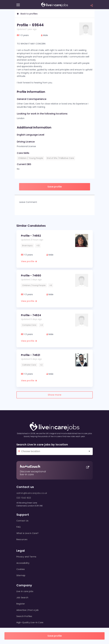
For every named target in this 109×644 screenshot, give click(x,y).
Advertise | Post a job (28, 610)
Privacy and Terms (26, 557)
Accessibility (23, 563)
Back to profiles (27, 14)
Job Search (22, 598)
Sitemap (21, 575)
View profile (29, 261)
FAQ (19, 527)
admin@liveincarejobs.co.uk (32, 493)
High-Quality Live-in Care (30, 622)
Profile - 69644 (30, 25)
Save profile (55, 636)
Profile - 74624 (31, 315)
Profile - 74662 (31, 236)
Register (21, 604)
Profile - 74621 (31, 355)
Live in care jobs (25, 591)
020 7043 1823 (24, 498)
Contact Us (22, 521)
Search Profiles (24, 616)
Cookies (21, 569)
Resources (22, 539)
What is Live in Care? (28, 533)
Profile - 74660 (31, 275)
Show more (54, 395)
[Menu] (18, 5)
